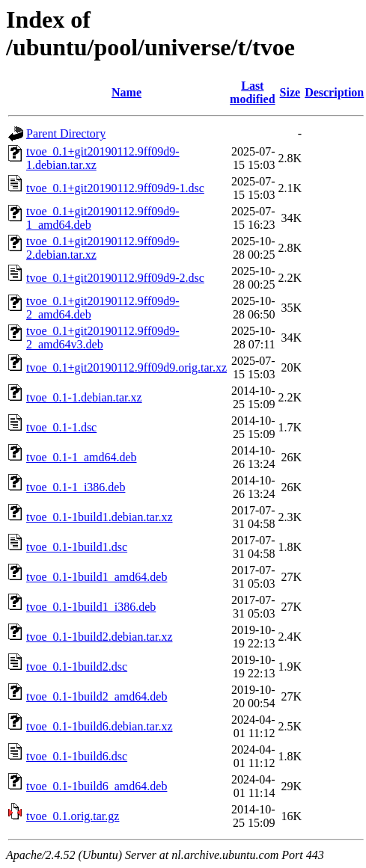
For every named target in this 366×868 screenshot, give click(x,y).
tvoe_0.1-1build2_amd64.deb (97, 696)
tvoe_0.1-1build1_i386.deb (91, 607)
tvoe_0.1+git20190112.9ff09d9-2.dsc (115, 278)
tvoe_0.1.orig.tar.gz (73, 816)
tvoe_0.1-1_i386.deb (76, 487)
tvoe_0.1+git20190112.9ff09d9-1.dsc (115, 188)
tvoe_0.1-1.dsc (61, 427)
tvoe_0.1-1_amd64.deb (82, 457)
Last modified (252, 92)
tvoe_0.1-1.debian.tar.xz (84, 397)
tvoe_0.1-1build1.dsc (77, 547)
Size (290, 92)
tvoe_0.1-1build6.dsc (77, 756)
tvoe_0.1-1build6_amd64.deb (97, 786)
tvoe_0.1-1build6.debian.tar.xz (100, 726)
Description (334, 92)
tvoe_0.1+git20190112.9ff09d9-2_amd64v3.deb (103, 338)
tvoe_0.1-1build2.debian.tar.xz (100, 637)
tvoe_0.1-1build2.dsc (77, 667)
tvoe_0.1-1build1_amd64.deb (97, 577)
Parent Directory (66, 133)
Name (126, 92)
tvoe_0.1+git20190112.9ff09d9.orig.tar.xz (126, 367)
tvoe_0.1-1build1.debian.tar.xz (100, 517)
